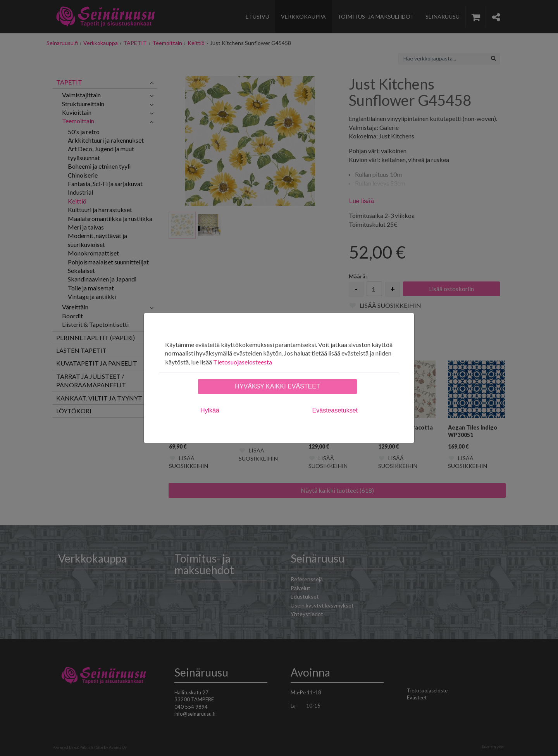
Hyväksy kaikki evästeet (277, 386)
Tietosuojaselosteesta (243, 362)
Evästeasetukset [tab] (335, 410)
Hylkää (210, 410)
